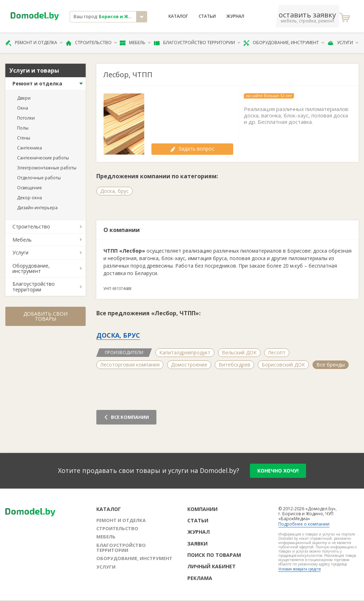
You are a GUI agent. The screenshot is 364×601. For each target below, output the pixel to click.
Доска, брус (114, 191)
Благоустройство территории (197, 43)
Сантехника (30, 148)
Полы (23, 128)
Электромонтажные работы (47, 168)
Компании (202, 509)
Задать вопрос (192, 149)
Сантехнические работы (43, 158)
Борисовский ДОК (283, 365)
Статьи (207, 16)
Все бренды (331, 365)
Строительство (92, 43)
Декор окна (30, 198)
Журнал (235, 16)
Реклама (200, 578)
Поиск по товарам (214, 555)
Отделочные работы (39, 178)
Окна (23, 108)
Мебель (135, 43)
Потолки (26, 118)
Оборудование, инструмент (284, 43)
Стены (24, 138)
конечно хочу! (278, 471)
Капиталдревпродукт (185, 352)
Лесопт (277, 352)
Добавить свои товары (45, 316)
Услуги (343, 43)
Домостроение (189, 365)
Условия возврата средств (299, 569)
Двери (24, 98)
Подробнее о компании (304, 524)
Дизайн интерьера (37, 208)
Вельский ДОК (239, 352)
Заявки (197, 544)
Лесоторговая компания (130, 365)
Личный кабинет (212, 566)
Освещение (30, 188)
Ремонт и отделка (34, 43)
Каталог (178, 16)
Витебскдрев (234, 365)
